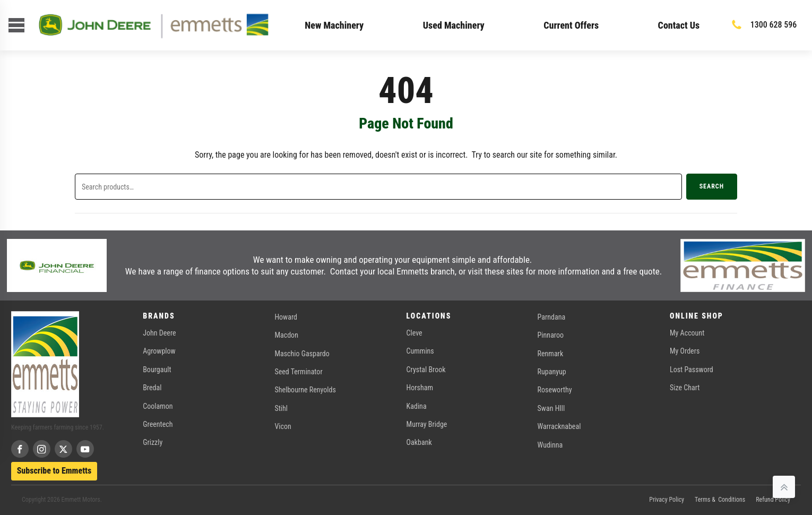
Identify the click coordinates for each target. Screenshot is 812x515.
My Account (687, 333)
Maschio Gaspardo (302, 354)
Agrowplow (159, 351)
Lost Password (692, 370)
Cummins (420, 351)
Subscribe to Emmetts (54, 471)
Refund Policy (773, 500)
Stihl (281, 408)
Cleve (414, 333)
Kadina (417, 406)
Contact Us (679, 25)
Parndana (552, 317)
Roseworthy (555, 390)
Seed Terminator (298, 372)
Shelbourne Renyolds (305, 390)
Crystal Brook (426, 370)
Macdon (286, 335)
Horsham (420, 388)
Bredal (152, 388)
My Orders (685, 351)
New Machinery (334, 25)
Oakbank (419, 442)
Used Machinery (454, 25)
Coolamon (158, 406)
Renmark (551, 354)
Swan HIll (551, 408)
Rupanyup (552, 372)
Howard (286, 317)
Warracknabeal (559, 426)
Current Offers (571, 25)
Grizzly (153, 442)
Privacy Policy (667, 500)
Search (712, 186)
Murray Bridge (427, 424)
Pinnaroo (551, 335)
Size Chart (685, 388)
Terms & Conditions (720, 500)
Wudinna (550, 445)
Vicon (283, 426)
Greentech (158, 424)
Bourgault (157, 370)
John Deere (159, 333)
